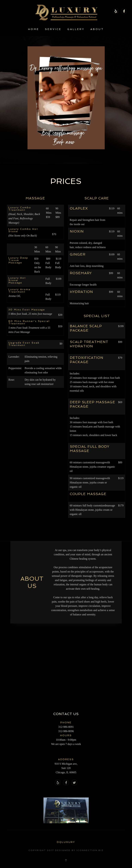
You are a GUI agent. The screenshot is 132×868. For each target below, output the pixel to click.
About (97, 29)
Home (34, 29)
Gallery (76, 29)
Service (53, 29)
